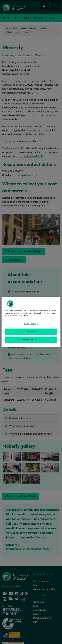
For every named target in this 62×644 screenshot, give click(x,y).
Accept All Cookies (31, 340)
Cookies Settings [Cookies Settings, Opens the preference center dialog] (31, 324)
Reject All (31, 332)
